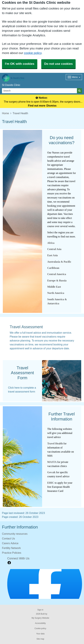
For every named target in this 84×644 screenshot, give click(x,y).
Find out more (37, 106)
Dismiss (51, 106)
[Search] (40, 91)
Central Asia (54, 249)
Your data (40, 634)
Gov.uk (51, 472)
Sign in (40, 610)
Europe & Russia (57, 281)
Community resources (15, 534)
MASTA (52, 462)
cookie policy (33, 53)
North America (56, 293)
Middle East (54, 287)
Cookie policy (40, 628)
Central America (57, 274)
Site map (40, 639)
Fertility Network (11, 548)
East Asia (53, 255)
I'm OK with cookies (20, 64)
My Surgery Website (40, 618)
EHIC (51, 483)
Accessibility (40, 623)
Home (6, 113)
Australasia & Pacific (59, 262)
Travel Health (55, 443)
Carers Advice (10, 543)
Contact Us (8, 538)
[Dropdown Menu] (74, 77)
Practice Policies (12, 553)
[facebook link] (9, 563)
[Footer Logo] (45, 584)
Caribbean (53, 268)
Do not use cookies (58, 64)
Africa (51, 243)
